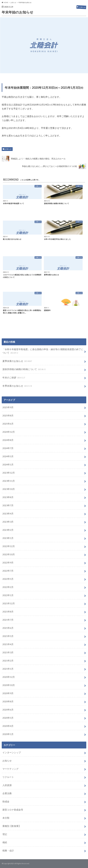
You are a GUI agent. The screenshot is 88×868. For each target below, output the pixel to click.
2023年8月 (8, 497)
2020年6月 (8, 710)
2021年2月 (8, 661)
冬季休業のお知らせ (18, 386)
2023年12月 (9, 473)
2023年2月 (8, 530)
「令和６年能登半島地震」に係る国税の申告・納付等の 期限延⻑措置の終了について (43, 351)
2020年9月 (8, 693)
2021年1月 (8, 669)
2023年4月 (8, 513)
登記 (5, 834)
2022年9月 (8, 562)
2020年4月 (8, 726)
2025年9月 (8, 407)
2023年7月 (8, 505)
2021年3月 (8, 652)
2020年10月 (9, 685)
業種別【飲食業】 (12, 826)
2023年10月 (9, 489)
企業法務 (7, 793)
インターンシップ (12, 752)
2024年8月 (8, 440)
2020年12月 (9, 677)
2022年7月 (8, 571)
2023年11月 (9, 481)
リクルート (8, 777)
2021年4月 (8, 644)
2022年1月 (8, 595)
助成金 (6, 801)
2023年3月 (8, 522)
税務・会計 (8, 850)
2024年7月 (8, 448)
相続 (5, 842)
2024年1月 (8, 464)
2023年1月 (8, 538)
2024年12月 (9, 432)
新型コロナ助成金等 (13, 810)
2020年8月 (8, 701)
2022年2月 (8, 587)
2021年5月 (8, 636)
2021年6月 (8, 628)
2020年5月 (8, 718)
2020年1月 (8, 734)
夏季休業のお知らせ (18, 361)
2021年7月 (8, 620)
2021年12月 (9, 603)
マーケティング (10, 769)
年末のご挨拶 (14, 378)
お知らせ (8, 149)
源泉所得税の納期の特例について (24, 369)
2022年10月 (9, 554)
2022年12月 (9, 546)
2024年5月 (8, 456)
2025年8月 (8, 415)
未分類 (6, 818)
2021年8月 (8, 612)
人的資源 (7, 785)
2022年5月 (8, 579)
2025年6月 (8, 424)
